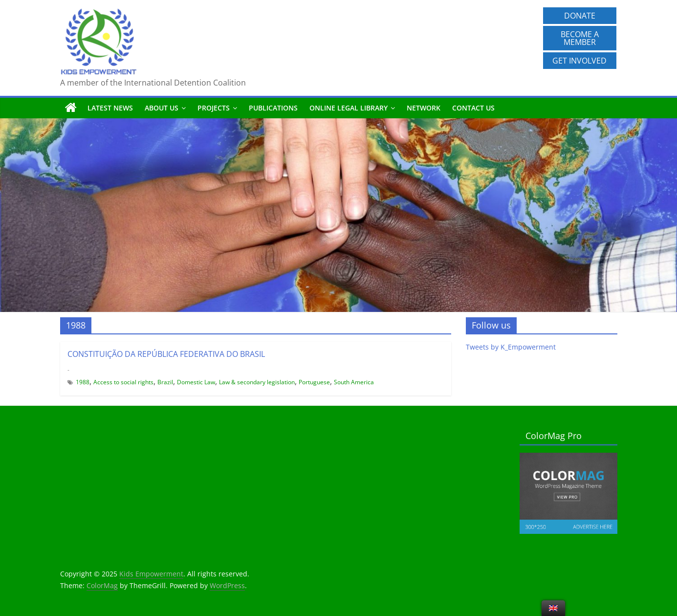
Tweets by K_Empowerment (511, 347)
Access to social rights (123, 382)
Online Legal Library (349, 108)
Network (424, 108)
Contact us (473, 108)
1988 (83, 382)
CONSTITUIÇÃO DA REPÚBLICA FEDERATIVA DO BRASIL (166, 354)
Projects (214, 108)
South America (354, 382)
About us (162, 108)
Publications (273, 108)
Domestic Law (196, 382)
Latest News (110, 108)
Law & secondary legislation (257, 382)
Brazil (165, 382)
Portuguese (314, 382)
